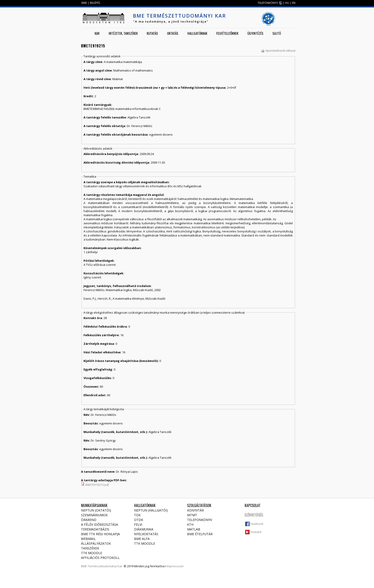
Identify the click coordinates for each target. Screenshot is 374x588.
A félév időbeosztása (100, 524)
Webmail (88, 539)
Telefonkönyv (200, 520)
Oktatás (173, 33)
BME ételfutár (200, 534)
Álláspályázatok (96, 543)
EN (294, 3)
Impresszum (175, 566)
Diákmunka (144, 529)
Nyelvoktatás (146, 534)
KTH (190, 524)
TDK (137, 515)
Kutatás (152, 33)
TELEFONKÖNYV (268, 3)
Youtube (256, 532)
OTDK (139, 520)
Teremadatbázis (95, 529)
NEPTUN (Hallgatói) (151, 510)
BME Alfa (142, 539)
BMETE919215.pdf (97, 485)
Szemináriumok (94, 515)
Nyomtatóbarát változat (278, 51)
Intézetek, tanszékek (123, 33)
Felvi (138, 524)
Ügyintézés (255, 33)
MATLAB (194, 529)
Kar (97, 33)
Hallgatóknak (197, 33)
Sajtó (277, 33)
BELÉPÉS (95, 3)
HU (287, 3)
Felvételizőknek (227, 33)
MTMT (192, 515)
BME (84, 3)
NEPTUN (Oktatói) (96, 510)
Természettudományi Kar (105, 566)
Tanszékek (90, 548)
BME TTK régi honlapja (100, 534)
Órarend (89, 520)
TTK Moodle (92, 553)
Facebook (257, 524)
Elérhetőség (254, 515)
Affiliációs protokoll (100, 558)
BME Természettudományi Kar (179, 16)
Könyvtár (195, 510)
